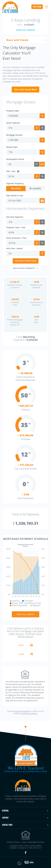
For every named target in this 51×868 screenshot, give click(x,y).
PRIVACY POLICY (14, 842)
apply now (37, 7)
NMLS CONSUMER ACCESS (33, 842)
